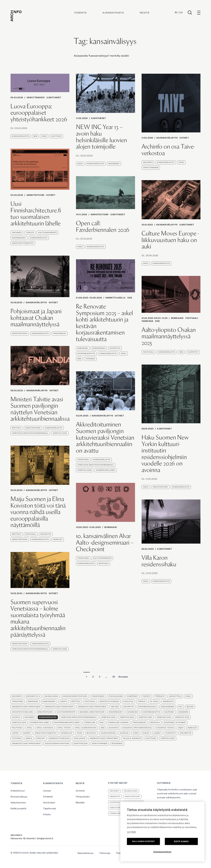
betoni (190, 707)
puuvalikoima (116, 696)
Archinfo (148, 162)
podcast (41, 738)
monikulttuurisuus (60, 738)
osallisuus (80, 738)
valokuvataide (108, 733)
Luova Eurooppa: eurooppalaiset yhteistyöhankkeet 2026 (39, 113)
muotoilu (104, 563)
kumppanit (133, 696)
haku (80, 164)
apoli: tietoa (64, 728)
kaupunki (169, 712)
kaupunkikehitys (86, 353)
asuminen (183, 712)
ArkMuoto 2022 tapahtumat (92, 707)
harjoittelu (175, 696)
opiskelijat (67, 733)
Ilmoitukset (54, 97)
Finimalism (90, 722)
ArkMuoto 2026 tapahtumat (26, 744)
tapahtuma (83, 460)
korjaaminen (168, 707)
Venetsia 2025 (60, 433)
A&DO (181, 728)
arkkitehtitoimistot (23, 243)
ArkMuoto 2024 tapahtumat (26, 707)
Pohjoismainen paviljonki (67, 722)
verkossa (148, 321)
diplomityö (186, 733)
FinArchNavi (98, 696)
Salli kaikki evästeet (143, 841)
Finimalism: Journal (118, 722)
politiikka (17, 728)
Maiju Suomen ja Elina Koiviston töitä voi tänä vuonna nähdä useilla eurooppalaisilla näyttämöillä (38, 512)
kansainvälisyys (21, 136)
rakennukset (19, 238)
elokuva (124, 733)
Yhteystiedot (83, 797)
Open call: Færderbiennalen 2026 (103, 226)
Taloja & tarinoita (132, 738)
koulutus (128, 701)
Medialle (80, 803)
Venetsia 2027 (168, 738)
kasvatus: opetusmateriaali (137, 728)
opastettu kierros (109, 701)
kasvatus (114, 728)
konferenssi (99, 348)
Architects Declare (23, 712)
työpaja (142, 701)
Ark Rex (115, 707)
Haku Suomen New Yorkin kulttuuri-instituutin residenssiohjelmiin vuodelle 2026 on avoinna (165, 454)
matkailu (155, 722)
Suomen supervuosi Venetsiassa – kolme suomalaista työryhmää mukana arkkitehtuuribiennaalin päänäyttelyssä (38, 618)
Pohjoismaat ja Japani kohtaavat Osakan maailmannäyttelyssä (36, 318)
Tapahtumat (50, 808)
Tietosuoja (105, 853)
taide (44, 136)
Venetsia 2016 (182, 717)
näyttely (17, 428)
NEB (35, 136)
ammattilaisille (116, 298)
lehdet (157, 733)
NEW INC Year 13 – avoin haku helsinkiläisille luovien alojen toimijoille (102, 137)
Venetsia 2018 (164, 717)
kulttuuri (56, 136)
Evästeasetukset (162, 852)
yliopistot (193, 352)
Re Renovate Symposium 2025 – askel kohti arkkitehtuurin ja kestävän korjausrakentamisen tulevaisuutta (105, 323)
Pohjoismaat (60, 333)
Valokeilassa (51, 696)
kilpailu (16, 717)
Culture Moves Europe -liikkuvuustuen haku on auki (170, 240)
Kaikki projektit (19, 808)
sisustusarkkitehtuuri (57, 744)
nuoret (27, 733)
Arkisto (47, 814)
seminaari (83, 348)
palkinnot (30, 717)
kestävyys (115, 348)
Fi (176, 13)
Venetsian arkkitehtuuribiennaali (30, 433)
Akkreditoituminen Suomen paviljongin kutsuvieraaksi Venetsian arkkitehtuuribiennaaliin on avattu (105, 437)
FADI (102, 722)
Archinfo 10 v (33, 696)
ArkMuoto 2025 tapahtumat (104, 738)
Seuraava (123, 677)
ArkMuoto (168, 701)
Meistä (145, 13)
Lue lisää (131, 832)
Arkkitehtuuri (36, 195)
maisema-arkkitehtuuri (92, 712)
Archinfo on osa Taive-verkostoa (168, 150)
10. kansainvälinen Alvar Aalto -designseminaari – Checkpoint (105, 542)
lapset (15, 733)
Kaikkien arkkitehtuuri (75, 696)
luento (63, 701)
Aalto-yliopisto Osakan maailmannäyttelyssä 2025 (169, 336)
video (136, 733)
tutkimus (90, 359)
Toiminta (80, 13)
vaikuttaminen (151, 168)
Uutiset (184, 138)
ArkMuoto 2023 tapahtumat (59, 707)
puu (181, 707)
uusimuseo (133, 712)
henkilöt (58, 539)
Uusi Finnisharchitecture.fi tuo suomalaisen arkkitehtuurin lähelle (36, 214)
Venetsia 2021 (145, 717)
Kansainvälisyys (167, 138)
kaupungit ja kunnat (175, 722)
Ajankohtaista (113, 13)
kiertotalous (81, 744)
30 (114, 677)
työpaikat (160, 696)
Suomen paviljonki (106, 470)
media (29, 738)
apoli (124, 353)
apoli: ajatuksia (45, 728)
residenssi (114, 164)
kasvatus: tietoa (165, 728)
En (181, 13)
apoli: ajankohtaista (86, 728)
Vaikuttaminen (36, 97)
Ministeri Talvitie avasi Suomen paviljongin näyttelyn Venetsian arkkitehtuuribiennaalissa (40, 409)
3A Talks (154, 701)
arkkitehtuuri (20, 333)
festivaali (192, 318)
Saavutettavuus (85, 853)
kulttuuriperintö (47, 233)
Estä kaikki (181, 841)
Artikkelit (48, 797)
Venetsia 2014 (19, 722)
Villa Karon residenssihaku (159, 561)
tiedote (30, 233)
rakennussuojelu (147, 707)
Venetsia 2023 (127, 717)
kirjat (146, 733)
